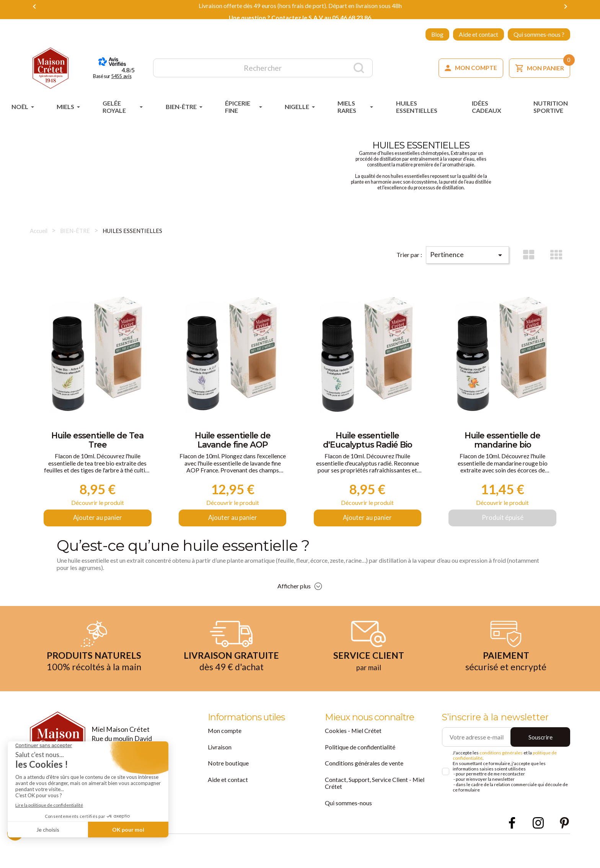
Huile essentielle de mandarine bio (502, 444)
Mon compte (224, 746)
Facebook (512, 838)
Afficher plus (294, 602)
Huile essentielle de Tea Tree (98, 444)
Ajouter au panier (97, 532)
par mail (368, 682)
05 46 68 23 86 (352, 18)
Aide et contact (479, 34)
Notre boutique (228, 778)
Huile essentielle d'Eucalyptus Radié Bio (368, 444)
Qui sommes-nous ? (539, 34)
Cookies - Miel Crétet (353, 746)
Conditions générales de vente (364, 778)
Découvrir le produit (97, 513)
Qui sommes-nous (348, 818)
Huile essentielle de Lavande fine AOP (233, 444)
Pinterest (564, 838)
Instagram (538, 838)
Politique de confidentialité (360, 762)
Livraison (220, 762)
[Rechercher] (263, 68)
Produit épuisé (502, 532)
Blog (437, 34)
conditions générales (501, 768)
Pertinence (475, 250)
